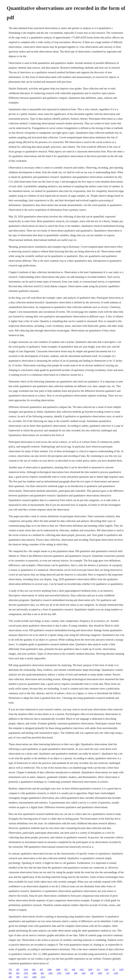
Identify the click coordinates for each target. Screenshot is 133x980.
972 (66, 970)
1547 (84, 973)
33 (114, 970)
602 (42, 973)
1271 (26, 977)
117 (108, 973)
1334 (26, 970)
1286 (34, 973)
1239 (116, 973)
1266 (34, 977)
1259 (121, 970)
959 (18, 973)
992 (10, 973)
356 (10, 977)
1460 (49, 970)
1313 (43, 977)
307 (18, 970)
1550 (59, 973)
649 (76, 973)
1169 (106, 970)
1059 (90, 970)
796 (18, 977)
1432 (82, 970)
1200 (50, 973)
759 (10, 970)
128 (92, 973)
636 (74, 970)
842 (34, 970)
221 (98, 970)
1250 (68, 973)
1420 (100, 973)
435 (41, 970)
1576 (26, 973)
